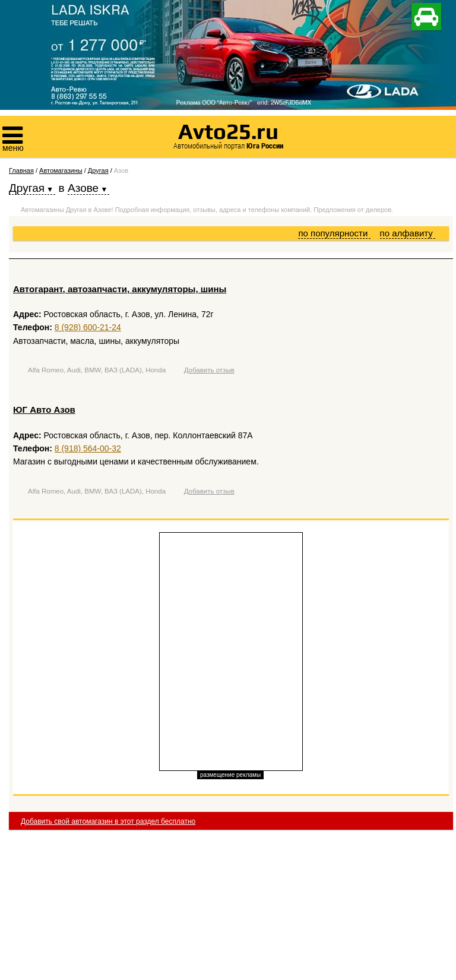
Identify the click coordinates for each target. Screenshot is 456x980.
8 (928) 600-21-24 (88, 327)
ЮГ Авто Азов (44, 410)
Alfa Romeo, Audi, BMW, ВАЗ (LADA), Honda (97, 370)
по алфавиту (408, 233)
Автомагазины (61, 170)
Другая (98, 170)
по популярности (334, 233)
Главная (21, 170)
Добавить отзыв (209, 370)
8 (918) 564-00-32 (88, 448)
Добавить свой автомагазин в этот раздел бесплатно (108, 821)
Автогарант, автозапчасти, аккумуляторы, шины (120, 289)
